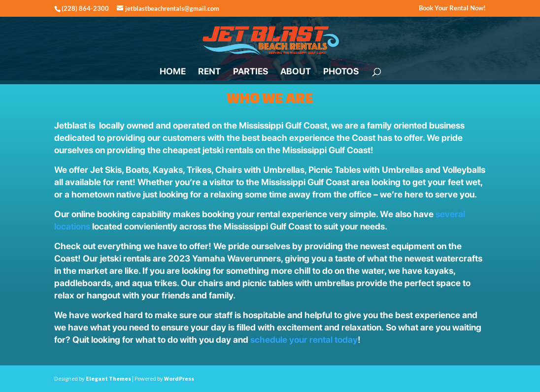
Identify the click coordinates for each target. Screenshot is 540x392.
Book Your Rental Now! (452, 8)
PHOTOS (341, 72)
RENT (209, 72)
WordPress (179, 378)
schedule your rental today (304, 340)
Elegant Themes (108, 378)
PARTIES (251, 72)
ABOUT (296, 72)
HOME (173, 72)
